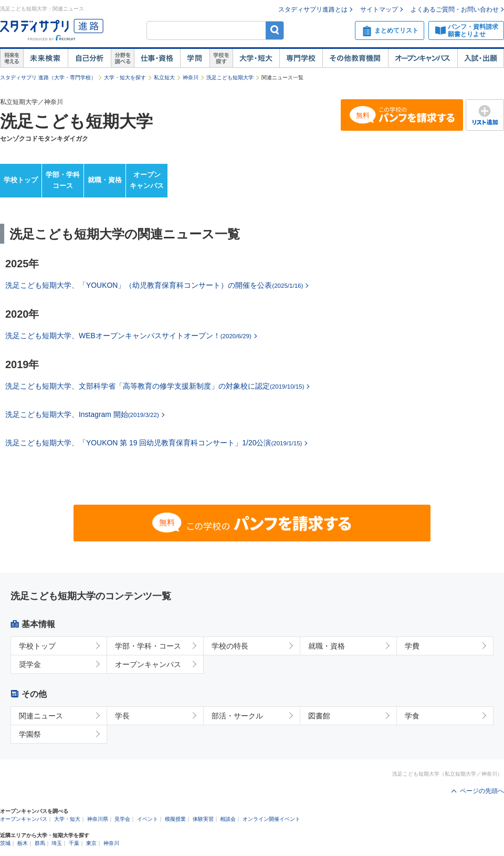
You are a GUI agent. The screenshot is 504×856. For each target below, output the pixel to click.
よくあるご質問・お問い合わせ (455, 9)
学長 (122, 716)
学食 (412, 716)
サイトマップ (379, 9)
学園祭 (30, 734)
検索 (275, 30)
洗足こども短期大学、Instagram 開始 (82, 414)
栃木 (23, 843)
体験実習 (203, 819)
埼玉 (57, 843)
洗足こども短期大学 (230, 77)
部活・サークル (237, 716)
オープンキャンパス (423, 58)
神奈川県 (98, 819)
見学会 (122, 819)
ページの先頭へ (482, 791)
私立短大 (164, 77)
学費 (412, 646)
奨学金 (30, 664)
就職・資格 (105, 180)
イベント (148, 819)
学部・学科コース (63, 180)
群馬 (40, 843)
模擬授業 (175, 819)
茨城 (5, 843)
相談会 (228, 819)
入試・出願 (481, 58)
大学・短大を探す (125, 77)
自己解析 (89, 58)
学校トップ (21, 180)
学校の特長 (230, 646)
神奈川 (191, 77)
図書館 (319, 716)
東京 (91, 843)
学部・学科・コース (148, 646)
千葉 (74, 843)
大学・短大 (256, 58)
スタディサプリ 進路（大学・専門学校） (48, 77)
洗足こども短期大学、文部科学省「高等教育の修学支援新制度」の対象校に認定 (155, 386)
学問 (195, 58)
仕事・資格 (157, 58)
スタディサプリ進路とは (313, 9)
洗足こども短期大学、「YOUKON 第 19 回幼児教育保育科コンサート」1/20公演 (154, 443)
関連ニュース (41, 716)
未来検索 (45, 58)
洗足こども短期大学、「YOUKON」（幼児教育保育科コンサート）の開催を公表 (154, 285)
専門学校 (301, 58)
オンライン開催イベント (271, 819)
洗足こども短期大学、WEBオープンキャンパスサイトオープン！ (128, 336)
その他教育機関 (355, 58)
